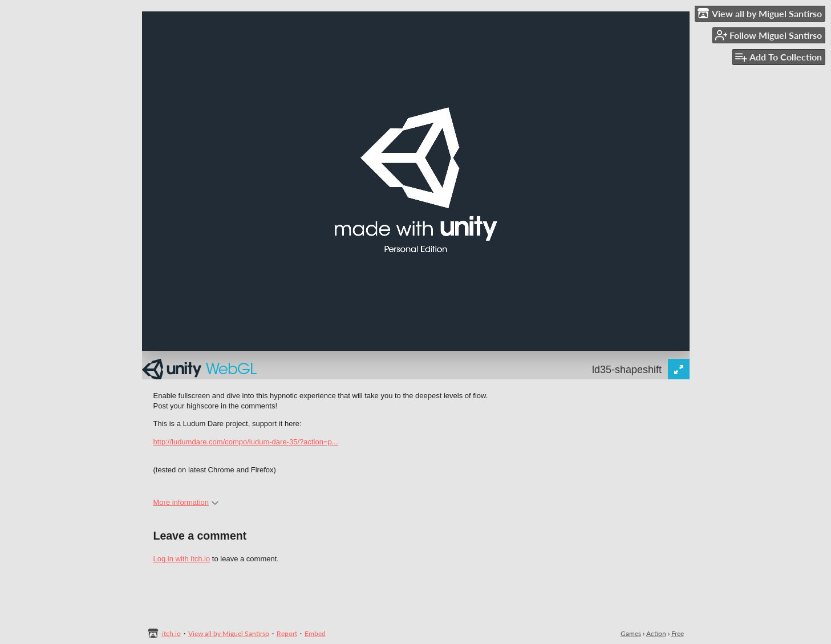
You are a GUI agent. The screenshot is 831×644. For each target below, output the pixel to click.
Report (287, 633)
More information (186, 502)
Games (631, 633)
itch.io (171, 633)
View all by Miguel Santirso (229, 633)
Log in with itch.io (182, 559)
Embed (315, 633)
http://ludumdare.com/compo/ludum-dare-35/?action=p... (246, 442)
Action (656, 633)
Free (678, 633)
